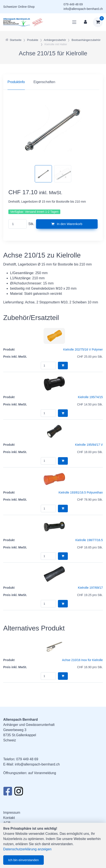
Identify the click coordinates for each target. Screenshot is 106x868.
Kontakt (9, 818)
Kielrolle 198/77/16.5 (89, 540)
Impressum (12, 813)
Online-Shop (26, 7)
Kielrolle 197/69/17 (90, 588)
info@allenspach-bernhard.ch (83, 9)
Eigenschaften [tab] (44, 82)
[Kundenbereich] (85, 22)
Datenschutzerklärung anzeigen (27, 849)
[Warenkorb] (98, 22)
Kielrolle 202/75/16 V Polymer (83, 349)
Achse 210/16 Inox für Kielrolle (82, 660)
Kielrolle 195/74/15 (90, 397)
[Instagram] (19, 792)
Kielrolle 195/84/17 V (89, 445)
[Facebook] (8, 792)
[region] (53, 82)
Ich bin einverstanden (23, 860)
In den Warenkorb (67, 224)
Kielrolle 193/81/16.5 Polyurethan (81, 492)
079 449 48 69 (73, 4)
